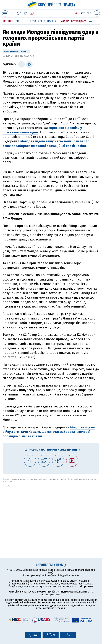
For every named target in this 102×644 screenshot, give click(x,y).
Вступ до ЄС (79, 21)
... (91, 21)
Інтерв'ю (30, 21)
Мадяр (65, 21)
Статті (19, 21)
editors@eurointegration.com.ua (61, 575)
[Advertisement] (51, 512)
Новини (8, 21)
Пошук (52, 21)
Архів (42, 21)
